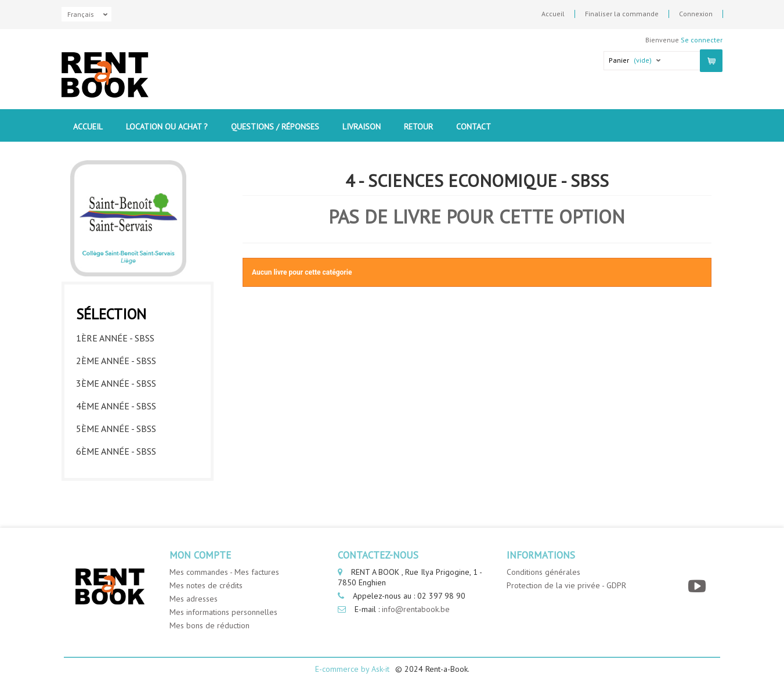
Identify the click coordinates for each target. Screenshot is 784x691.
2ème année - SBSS (116, 361)
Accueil (553, 14)
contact (474, 127)
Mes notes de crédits (206, 585)
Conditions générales (543, 572)
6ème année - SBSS (116, 451)
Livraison (362, 127)
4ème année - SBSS (116, 406)
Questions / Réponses (275, 127)
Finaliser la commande (622, 14)
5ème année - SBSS (116, 429)
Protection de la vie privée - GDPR (566, 585)
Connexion (696, 14)
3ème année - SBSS (116, 383)
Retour (418, 127)
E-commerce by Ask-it (352, 669)
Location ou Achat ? (167, 127)
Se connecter (702, 40)
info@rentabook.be (416, 609)
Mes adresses (194, 599)
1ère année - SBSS (115, 338)
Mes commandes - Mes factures (224, 572)
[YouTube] (698, 586)
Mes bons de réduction (209, 625)
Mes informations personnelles (223, 612)
